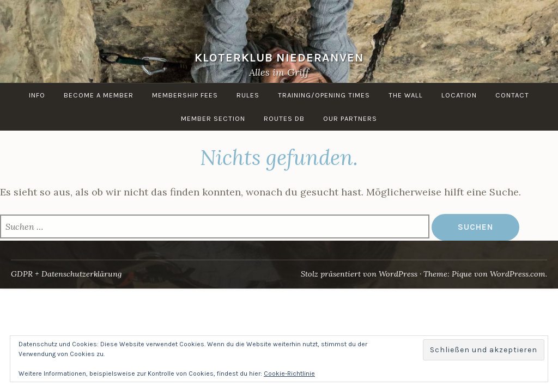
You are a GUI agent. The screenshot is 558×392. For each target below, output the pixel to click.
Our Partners (350, 118)
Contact (512, 95)
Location (459, 95)
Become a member (99, 95)
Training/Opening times (324, 95)
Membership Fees (185, 95)
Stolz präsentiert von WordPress (359, 274)
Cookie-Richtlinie (289, 373)
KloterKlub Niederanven (279, 57)
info (37, 95)
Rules (248, 95)
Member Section (213, 118)
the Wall (406, 95)
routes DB (284, 118)
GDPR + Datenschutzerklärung (66, 274)
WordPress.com (518, 274)
